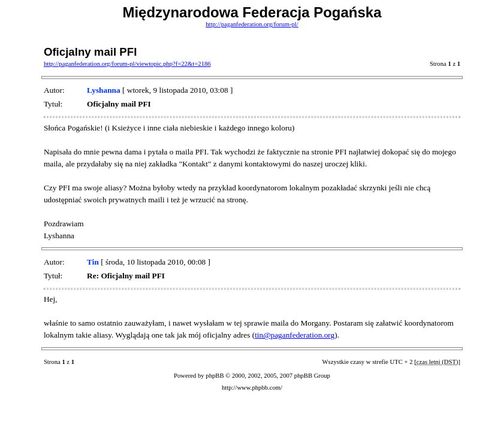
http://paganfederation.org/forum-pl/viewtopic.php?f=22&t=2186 (127, 64)
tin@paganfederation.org (295, 335)
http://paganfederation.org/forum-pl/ (252, 24)
